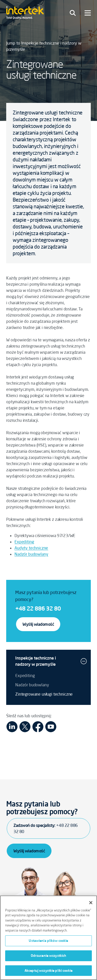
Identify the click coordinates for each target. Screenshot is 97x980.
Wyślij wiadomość (38, 624)
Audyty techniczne (31, 548)
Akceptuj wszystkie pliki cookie (48, 972)
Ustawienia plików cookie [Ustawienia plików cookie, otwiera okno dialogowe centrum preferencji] (48, 942)
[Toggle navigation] (73, 13)
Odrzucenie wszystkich (49, 957)
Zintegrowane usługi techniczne (44, 694)
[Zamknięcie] (91, 904)
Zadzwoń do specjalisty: (46, 828)
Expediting (24, 542)
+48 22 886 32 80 (38, 608)
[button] (84, 661)
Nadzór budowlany (31, 554)
